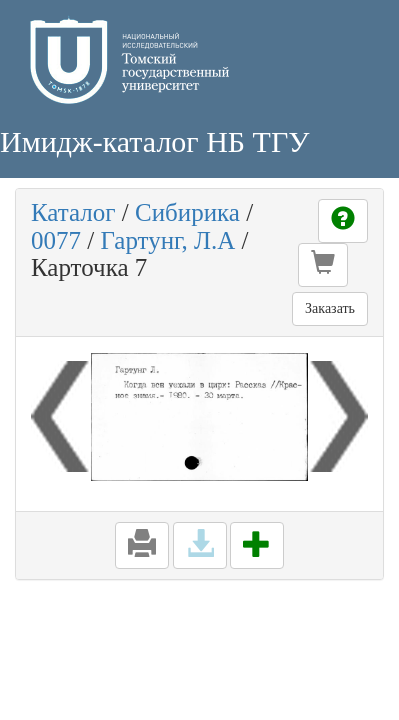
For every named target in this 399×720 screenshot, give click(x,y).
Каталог (73, 212)
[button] (323, 265)
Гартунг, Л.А (167, 240)
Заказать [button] (330, 308)
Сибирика (187, 212)
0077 (56, 240)
